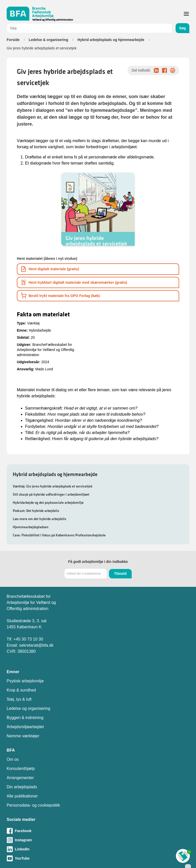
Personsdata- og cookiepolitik (33, 805)
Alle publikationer (22, 796)
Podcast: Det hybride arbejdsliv (36, 511)
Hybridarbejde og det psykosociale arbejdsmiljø (48, 503)
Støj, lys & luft (19, 699)
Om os (13, 759)
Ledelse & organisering (49, 40)
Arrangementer (20, 778)
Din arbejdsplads (22, 787)
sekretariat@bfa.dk (36, 645)
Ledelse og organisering (28, 708)
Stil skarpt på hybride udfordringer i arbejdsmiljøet (51, 494)
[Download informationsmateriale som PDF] (98, 269)
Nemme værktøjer (23, 736)
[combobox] (90, 28)
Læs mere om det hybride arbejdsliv (40, 519)
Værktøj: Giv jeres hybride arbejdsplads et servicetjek (53, 486)
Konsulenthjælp (21, 769)
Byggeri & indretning (25, 718)
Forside (13, 40)
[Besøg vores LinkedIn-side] (98, 849)
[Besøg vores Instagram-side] (98, 840)
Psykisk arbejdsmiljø (25, 681)
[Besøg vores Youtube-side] (98, 858)
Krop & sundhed (21, 690)
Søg (182, 28)
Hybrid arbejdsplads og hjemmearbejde (111, 40)
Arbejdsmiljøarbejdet (25, 727)
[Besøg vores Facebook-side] (98, 831)
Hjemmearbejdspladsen (31, 527)
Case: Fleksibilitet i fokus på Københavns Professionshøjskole (59, 535)
